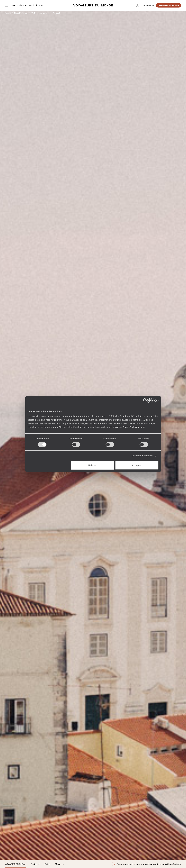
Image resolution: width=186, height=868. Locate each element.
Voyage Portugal (15, 864)
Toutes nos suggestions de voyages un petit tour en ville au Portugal (146, 864)
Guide (47, 864)
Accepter (137, 465)
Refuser (92, 465)
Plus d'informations (134, 427)
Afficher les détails (142, 456)
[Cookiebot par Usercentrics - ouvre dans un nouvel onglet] (145, 400)
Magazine (60, 864)
